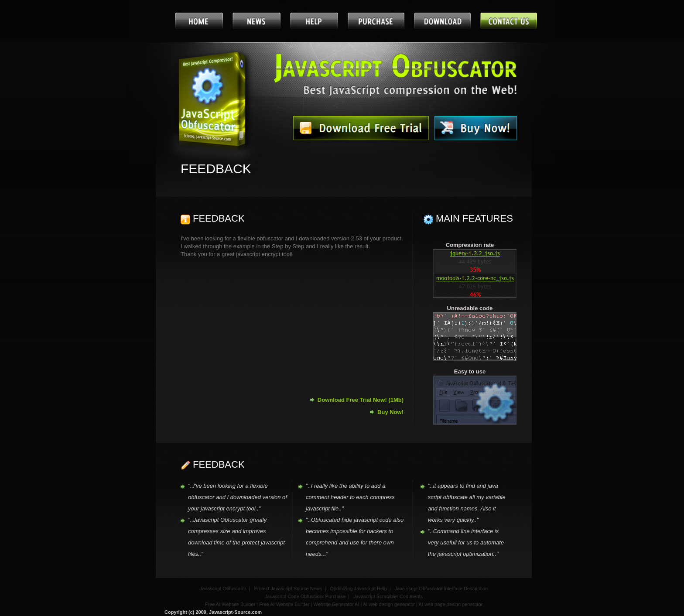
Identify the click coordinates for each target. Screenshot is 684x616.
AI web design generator (389, 604)
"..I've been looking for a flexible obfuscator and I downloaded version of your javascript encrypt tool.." (238, 497)
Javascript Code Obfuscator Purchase (305, 596)
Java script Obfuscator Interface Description (441, 589)
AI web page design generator (450, 604)
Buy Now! (390, 412)
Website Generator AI (336, 604)
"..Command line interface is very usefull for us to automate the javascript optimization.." (466, 542)
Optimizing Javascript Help (358, 589)
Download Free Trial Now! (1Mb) (361, 400)
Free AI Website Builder (230, 604)
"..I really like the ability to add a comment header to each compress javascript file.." (350, 497)
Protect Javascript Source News (288, 589)
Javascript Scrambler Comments (388, 596)
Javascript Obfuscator (223, 589)
